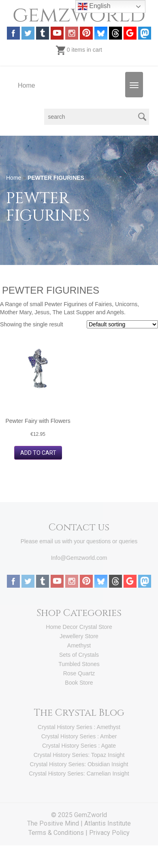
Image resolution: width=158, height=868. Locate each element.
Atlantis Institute (108, 823)
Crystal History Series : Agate (79, 746)
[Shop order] (122, 324)
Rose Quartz (79, 673)
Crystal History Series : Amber (79, 736)
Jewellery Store (79, 636)
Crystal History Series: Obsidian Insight (79, 764)
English (94, 6)
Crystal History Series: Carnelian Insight (79, 773)
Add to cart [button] (38, 453)
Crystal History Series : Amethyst (79, 727)
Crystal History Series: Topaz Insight (79, 755)
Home (27, 85)
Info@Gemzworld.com (79, 558)
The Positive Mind (53, 823)
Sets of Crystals (79, 655)
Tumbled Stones (79, 664)
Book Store (79, 683)
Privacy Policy (109, 833)
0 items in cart (79, 50)
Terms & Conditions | (59, 833)
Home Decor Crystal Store (79, 627)
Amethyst (79, 645)
